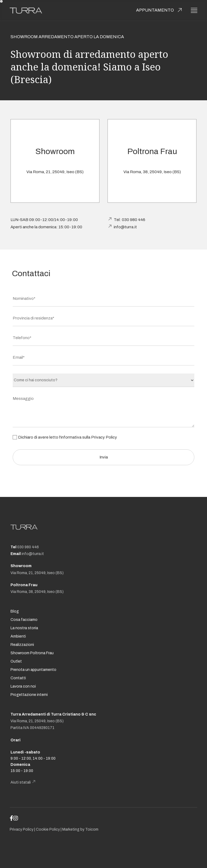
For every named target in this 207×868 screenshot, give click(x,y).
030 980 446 (28, 547)
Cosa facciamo (24, 620)
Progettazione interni (29, 695)
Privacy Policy (104, 437)
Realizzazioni (22, 645)
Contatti (18, 678)
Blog (15, 611)
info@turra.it (125, 227)
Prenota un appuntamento (33, 670)
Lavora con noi (23, 686)
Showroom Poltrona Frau (32, 653)
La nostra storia (24, 628)
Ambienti (18, 636)
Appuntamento (155, 10)
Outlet (16, 661)
